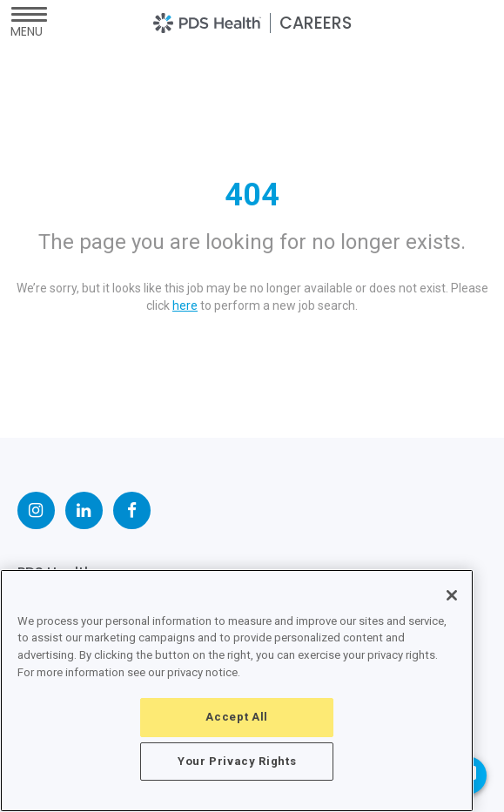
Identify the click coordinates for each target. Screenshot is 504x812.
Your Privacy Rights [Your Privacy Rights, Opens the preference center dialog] (237, 761)
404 (252, 195)
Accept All (237, 717)
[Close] (452, 595)
